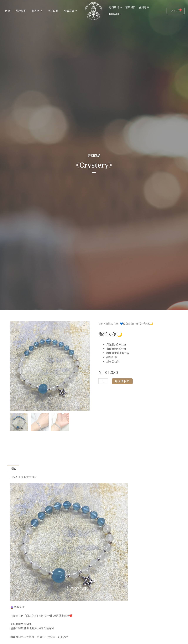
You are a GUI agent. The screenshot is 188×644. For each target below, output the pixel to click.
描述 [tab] (13, 469)
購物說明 (115, 14)
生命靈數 (71, 11)
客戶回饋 (53, 11)
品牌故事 (21, 11)
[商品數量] (103, 381)
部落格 (37, 11)
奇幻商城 (115, 7)
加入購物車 (122, 381)
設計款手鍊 (112, 323)
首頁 (7, 11)
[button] (84, 327)
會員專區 (144, 7)
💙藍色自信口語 (129, 323)
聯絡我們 (130, 7)
